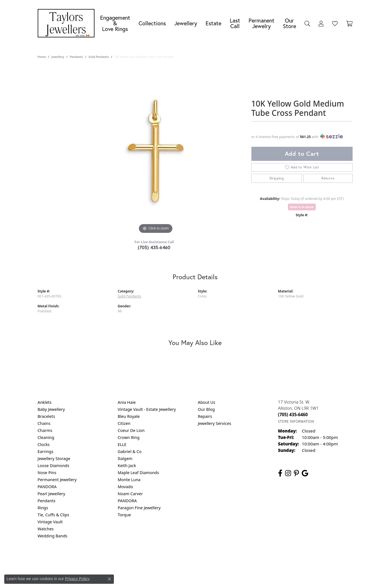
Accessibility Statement (242, 559)
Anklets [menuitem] (45, 402)
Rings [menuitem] (43, 508)
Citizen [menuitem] (124, 423)
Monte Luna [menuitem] (129, 480)
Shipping (277, 178)
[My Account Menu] (321, 23)
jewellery (58, 57)
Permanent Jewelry (261, 23)
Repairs (205, 416)
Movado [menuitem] (125, 487)
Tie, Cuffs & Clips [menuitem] (54, 515)
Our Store (289, 23)
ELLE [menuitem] (122, 444)
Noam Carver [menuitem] (130, 494)
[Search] (307, 23)
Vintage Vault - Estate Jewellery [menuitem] (147, 409)
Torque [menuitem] (124, 515)
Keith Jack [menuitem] (127, 466)
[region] (156, 151)
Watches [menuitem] (46, 529)
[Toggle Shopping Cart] (349, 23)
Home (42, 57)
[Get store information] (296, 421)
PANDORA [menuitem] (47, 487)
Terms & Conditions (201, 559)
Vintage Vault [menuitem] (50, 522)
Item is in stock (302, 207)
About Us (207, 402)
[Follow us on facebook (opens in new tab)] (280, 473)
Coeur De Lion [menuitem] (131, 430)
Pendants (76, 57)
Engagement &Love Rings (115, 23)
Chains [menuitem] (44, 423)
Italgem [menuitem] (125, 459)
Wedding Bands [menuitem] (53, 536)
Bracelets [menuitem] (46, 416)
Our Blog (206, 409)
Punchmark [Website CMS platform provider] (205, 577)
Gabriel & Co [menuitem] (130, 451)
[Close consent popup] (109, 579)
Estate (213, 23)
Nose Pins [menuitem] (47, 473)
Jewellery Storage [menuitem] (54, 459)
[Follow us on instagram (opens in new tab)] (288, 473)
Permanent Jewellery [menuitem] (57, 480)
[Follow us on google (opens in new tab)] (305, 473)
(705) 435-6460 (154, 247)
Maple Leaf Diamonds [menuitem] (138, 473)
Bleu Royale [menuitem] (129, 416)
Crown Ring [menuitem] (129, 437)
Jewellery (186, 23)
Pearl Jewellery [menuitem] (51, 494)
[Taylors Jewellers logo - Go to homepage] (67, 23)
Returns (328, 178)
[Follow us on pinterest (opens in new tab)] (296, 473)
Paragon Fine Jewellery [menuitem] (139, 508)
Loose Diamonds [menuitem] (54, 466)
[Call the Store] (293, 414)
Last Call (235, 23)
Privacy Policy (167, 559)
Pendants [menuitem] (47, 501)
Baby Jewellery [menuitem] (51, 409)
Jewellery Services (215, 423)
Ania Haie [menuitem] (127, 402)
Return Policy (139, 559)
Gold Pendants (99, 57)
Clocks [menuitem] (44, 444)
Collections (152, 23)
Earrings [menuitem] (46, 451)
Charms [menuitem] (45, 430)
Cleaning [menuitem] (46, 437)
